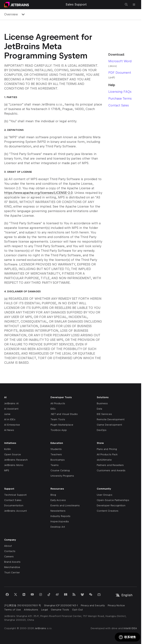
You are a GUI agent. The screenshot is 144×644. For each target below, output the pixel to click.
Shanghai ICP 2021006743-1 (61, 605)
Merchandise (12, 567)
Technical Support (15, 495)
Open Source (13, 454)
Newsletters (58, 511)
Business (102, 403)
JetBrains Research (16, 460)
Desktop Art (58, 527)
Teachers (56, 454)
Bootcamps (58, 460)
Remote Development (111, 419)
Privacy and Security (93, 605)
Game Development (109, 425)
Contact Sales (119, 105)
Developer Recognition (111, 505)
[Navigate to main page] (17, 5)
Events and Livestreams (65, 505)
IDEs (53, 409)
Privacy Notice (116, 605)
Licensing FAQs (120, 92)
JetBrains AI (11, 403)
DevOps (102, 430)
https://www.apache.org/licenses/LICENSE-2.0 (38, 193)
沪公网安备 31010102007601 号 (23, 605)
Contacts (10, 551)
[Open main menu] (134, 5)
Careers (9, 557)
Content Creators (108, 511)
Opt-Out (77, 610)
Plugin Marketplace (62, 425)
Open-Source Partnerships (113, 500)
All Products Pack (107, 454)
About (8, 546)
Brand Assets (12, 562)
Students (56, 449)
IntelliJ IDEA (130, 628)
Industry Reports (60, 516)
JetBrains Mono (14, 465)
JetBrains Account (15, 511)
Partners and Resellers (110, 465)
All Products (58, 403)
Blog (53, 495)
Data (99, 409)
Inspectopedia (60, 521)
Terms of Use (13, 610)
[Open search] (126, 5)
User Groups (105, 495)
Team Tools (58, 419)
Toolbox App (59, 430)
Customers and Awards (111, 470)
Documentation (14, 505)
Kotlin (7, 449)
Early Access (58, 500)
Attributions (31, 610)
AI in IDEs (10, 419)
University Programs (62, 476)
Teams (55, 465)
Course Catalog (60, 470)
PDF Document (120, 73)
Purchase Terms (120, 99)
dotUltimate (104, 460)
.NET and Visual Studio (64, 414)
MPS (7, 470)
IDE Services (104, 414)
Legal (44, 610)
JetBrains (40, 628)
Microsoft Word (120, 61)
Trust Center (12, 572)
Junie (7, 414)
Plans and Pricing (107, 449)
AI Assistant (11, 409)
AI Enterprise (12, 425)
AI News (9, 430)
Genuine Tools (60, 610)
